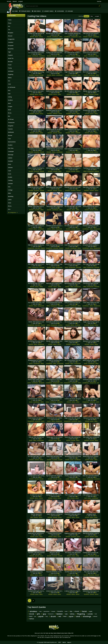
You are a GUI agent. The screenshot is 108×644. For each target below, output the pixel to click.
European (11, 46)
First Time (11, 148)
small (65, 611)
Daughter (11, 126)
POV (9, 90)
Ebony (10, 206)
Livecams (69, 11)
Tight (9, 52)
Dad (9, 94)
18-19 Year (11, 119)
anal (77, 616)
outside (89, 614)
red (59, 616)
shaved (49, 37)
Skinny (10, 78)
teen (68, 498)
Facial (10, 65)
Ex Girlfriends (12, 87)
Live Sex (99, 1)
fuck (95, 614)
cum (90, 611)
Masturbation (12, 142)
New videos (36, 11)
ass (65, 614)
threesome (50, 614)
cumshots (81, 37)
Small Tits (11, 58)
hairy (46, 616)
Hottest (9, 1)
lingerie (43, 248)
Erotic (10, 174)
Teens (10, 20)
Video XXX (71, 633)
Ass (9, 26)
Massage (11, 155)
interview (37, 248)
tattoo (41, 37)
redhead (55, 113)
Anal (9, 103)
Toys (9, 139)
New (92, 16)
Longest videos (48, 11)
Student (10, 145)
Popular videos (25, 11)
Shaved (10, 36)
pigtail (70, 616)
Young (10, 68)
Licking (10, 97)
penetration (46, 611)
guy (43, 614)
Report (69, 642)
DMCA (64, 642)
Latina (10, 200)
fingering (80, 614)
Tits (9, 30)
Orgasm (10, 55)
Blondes (10, 62)
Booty (10, 113)
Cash (10, 171)
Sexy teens (54, 633)
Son (9, 81)
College (10, 190)
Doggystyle (11, 39)
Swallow (10, 100)
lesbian (58, 614)
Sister (10, 110)
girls (37, 614)
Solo (9, 187)
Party (10, 164)
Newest (15, 1)
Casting (10, 180)
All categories (13, 212)
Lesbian (10, 158)
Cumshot (11, 42)
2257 (60, 642)
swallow (97, 171)
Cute (9, 84)
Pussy (10, 23)
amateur (86, 556)
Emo (9, 209)
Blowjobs (11, 33)
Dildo (9, 193)
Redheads (11, 132)
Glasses (10, 168)
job (34, 616)
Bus (9, 116)
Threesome (11, 123)
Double (10, 177)
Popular (86, 16)
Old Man (10, 184)
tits (70, 611)
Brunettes (11, 49)
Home (15, 11)
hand (30, 616)
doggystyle (74, 37)
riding (61, 37)
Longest (21, 1)
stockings (78, 325)
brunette (55, 56)
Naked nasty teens (62, 633)
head (64, 616)
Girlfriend (11, 71)
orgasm (99, 383)
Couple (10, 107)
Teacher (10, 129)
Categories (59, 11)
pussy (30, 56)
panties (98, 402)
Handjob (10, 161)
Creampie (11, 151)
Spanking (11, 196)
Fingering (11, 74)
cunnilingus (55, 37)
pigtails (40, 616)
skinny (36, 37)
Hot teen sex (47, 633)
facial (83, 611)
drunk (52, 616)
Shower (10, 135)
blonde (32, 37)
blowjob (49, 56)
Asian (10, 203)
